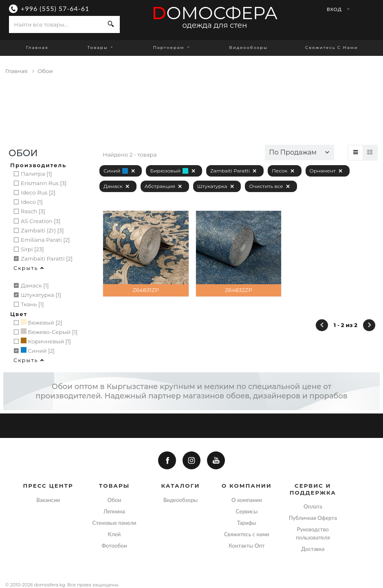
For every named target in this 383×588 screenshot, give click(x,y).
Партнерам (172, 48)
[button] (299, 153)
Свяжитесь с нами (332, 48)
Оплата (313, 506)
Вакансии (48, 500)
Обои (114, 500)
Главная (37, 48)
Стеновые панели (114, 523)
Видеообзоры (248, 48)
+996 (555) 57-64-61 (55, 8)
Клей (114, 534)
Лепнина (114, 511)
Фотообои (114, 546)
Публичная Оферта (313, 518)
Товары (101, 48)
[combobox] (56, 24)
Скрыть (29, 268)
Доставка (313, 549)
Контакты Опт (247, 546)
